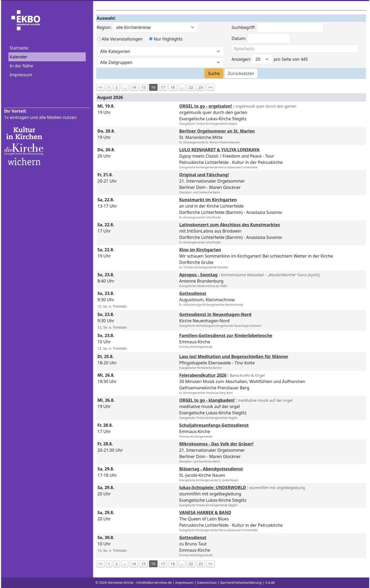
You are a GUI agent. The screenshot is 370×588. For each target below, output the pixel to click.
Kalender (19, 57)
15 (144, 87)
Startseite (19, 48)
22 (191, 87)
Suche (214, 73)
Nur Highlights (168, 39)
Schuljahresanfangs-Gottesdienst (214, 425)
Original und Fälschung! (204, 175)
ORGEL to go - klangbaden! (207, 400)
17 (163, 87)
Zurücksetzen (241, 73)
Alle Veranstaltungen (122, 39)
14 (134, 87)
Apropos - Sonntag (199, 275)
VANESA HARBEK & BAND (205, 512)
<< (100, 87)
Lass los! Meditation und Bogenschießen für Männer (234, 356)
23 (201, 87)
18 (173, 87)
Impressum (21, 75)
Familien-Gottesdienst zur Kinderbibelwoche (226, 335)
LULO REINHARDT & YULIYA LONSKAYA (219, 150)
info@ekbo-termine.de (154, 582)
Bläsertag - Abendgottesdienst (211, 469)
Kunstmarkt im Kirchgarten (208, 200)
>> (210, 87)
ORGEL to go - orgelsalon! (206, 106)
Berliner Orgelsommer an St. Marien (217, 131)
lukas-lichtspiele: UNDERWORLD (213, 488)
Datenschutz (207, 582)
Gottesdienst (193, 293)
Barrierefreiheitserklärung (241, 582)
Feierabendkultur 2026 (203, 375)
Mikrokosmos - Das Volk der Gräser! (216, 444)
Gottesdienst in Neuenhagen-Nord (215, 314)
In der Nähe (21, 66)
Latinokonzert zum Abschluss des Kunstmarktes (230, 225)
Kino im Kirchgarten (200, 250)
